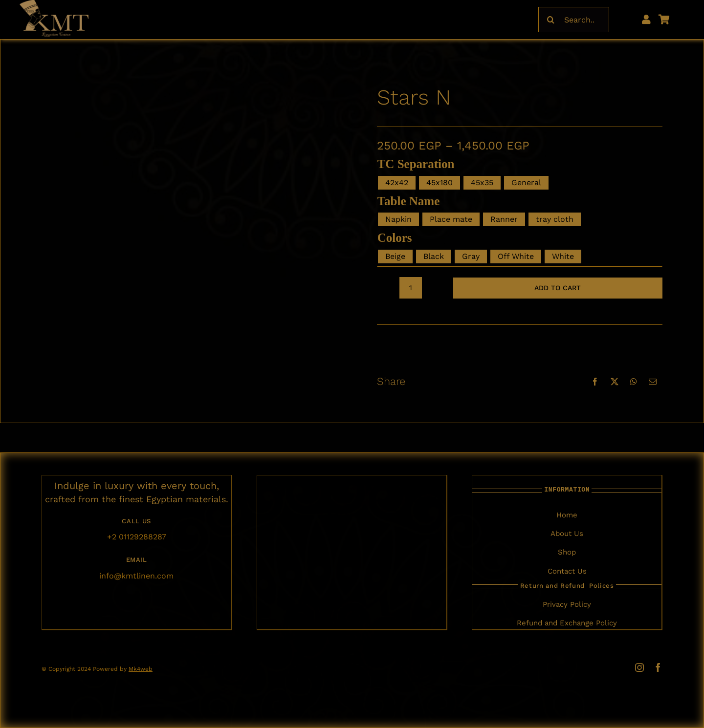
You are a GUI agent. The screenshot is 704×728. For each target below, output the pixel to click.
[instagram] (639, 667)
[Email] (653, 382)
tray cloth (555, 219)
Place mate (451, 219)
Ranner (504, 219)
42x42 (397, 182)
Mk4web (141, 669)
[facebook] (658, 667)
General (526, 182)
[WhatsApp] (634, 382)
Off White (516, 256)
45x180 (440, 182)
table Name (409, 201)
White (563, 256)
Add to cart (558, 288)
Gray (471, 256)
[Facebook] (595, 382)
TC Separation (416, 164)
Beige (395, 256)
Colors (395, 238)
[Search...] (574, 20)
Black (434, 256)
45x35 (482, 182)
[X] (615, 382)
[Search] (551, 20)
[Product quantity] (411, 288)
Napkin (398, 219)
